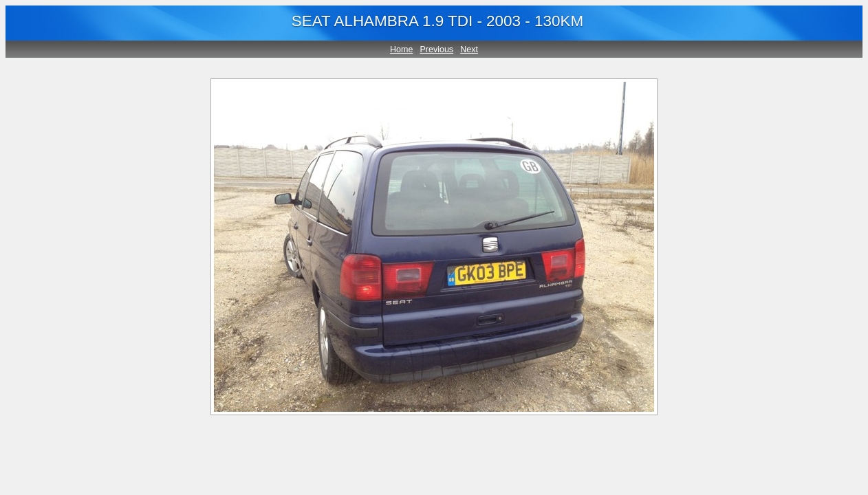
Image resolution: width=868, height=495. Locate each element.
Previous (437, 49)
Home (401, 49)
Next (469, 49)
